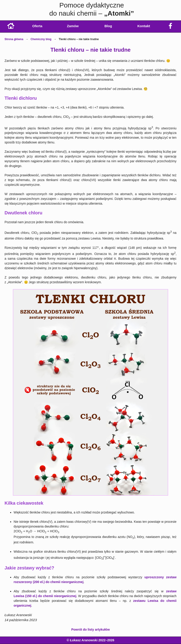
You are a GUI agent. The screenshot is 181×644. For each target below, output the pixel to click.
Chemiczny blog (41, 39)
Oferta (37, 26)
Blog (108, 26)
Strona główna (14, 39)
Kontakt (144, 26)
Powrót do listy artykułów (90, 629)
